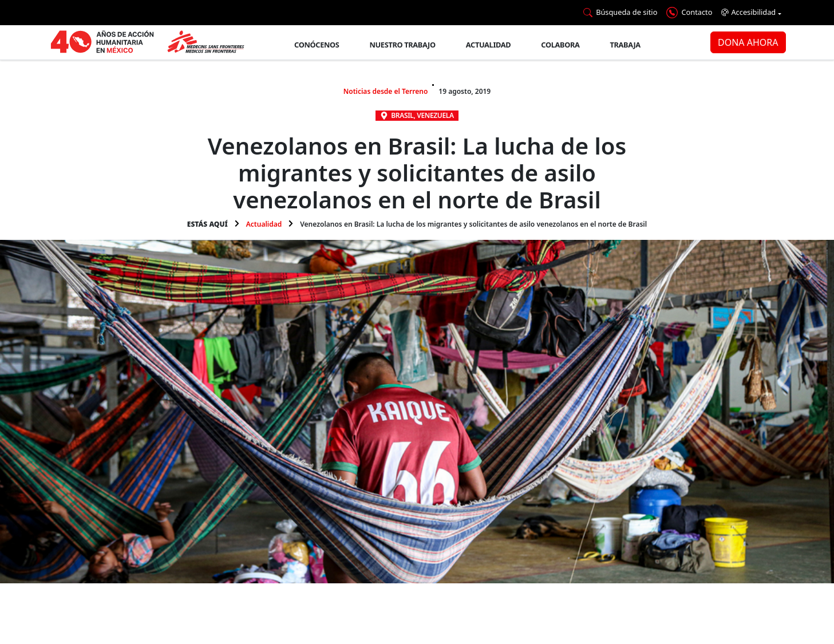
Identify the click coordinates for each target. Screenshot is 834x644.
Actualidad (489, 45)
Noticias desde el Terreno (386, 91)
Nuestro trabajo (402, 45)
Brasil (402, 115)
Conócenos (317, 45)
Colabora (560, 45)
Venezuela (435, 115)
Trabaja (625, 45)
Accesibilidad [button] (748, 12)
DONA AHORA (748, 42)
